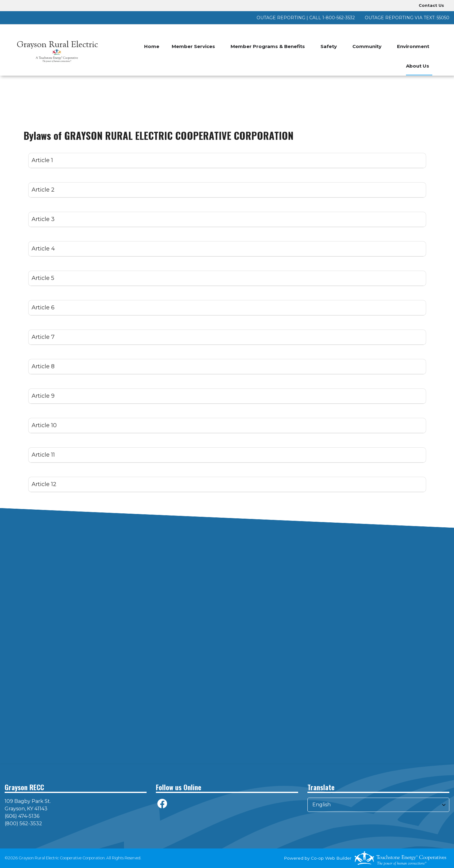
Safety (329, 46)
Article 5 (43, 278)
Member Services (193, 46)
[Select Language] (378, 805)
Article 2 (43, 190)
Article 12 (44, 484)
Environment (413, 46)
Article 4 (43, 249)
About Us (418, 66)
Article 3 (43, 219)
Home (152, 46)
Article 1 (42, 160)
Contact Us (431, 5)
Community (367, 46)
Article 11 (43, 455)
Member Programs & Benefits (268, 46)
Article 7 (43, 337)
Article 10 (44, 425)
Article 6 (43, 308)
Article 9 (43, 396)
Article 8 (43, 366)
